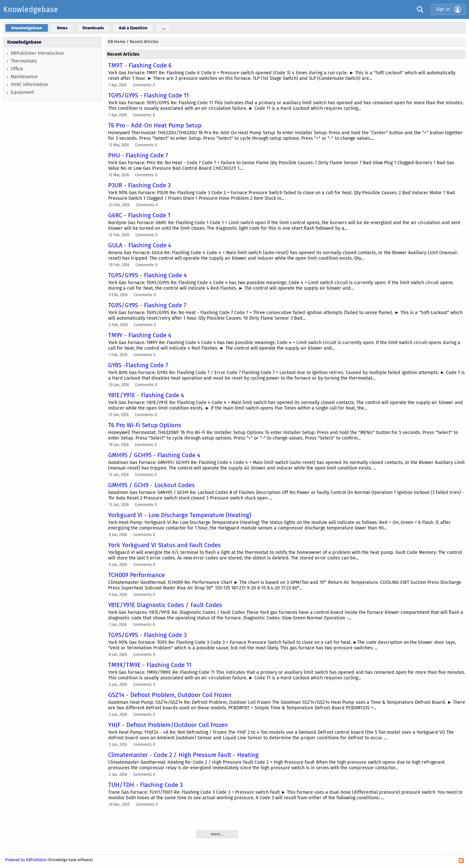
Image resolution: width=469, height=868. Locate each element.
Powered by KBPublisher (26, 860)
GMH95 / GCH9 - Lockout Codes (151, 485)
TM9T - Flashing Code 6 (140, 65)
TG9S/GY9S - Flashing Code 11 (149, 95)
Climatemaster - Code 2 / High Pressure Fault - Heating (183, 755)
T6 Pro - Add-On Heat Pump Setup (155, 125)
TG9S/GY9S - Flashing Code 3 (147, 635)
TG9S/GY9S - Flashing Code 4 (148, 275)
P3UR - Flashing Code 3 (139, 185)
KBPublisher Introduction (37, 53)
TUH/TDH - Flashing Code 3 (145, 785)
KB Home (117, 42)
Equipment (22, 92)
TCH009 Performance (136, 575)
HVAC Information (29, 85)
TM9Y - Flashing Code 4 (140, 335)
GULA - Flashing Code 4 (140, 245)
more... (217, 834)
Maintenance (24, 77)
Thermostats (24, 61)
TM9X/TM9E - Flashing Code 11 (150, 665)
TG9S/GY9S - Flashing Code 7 (147, 305)
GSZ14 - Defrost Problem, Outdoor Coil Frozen (170, 695)
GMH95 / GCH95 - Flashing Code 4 (154, 455)
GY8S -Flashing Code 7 (138, 365)
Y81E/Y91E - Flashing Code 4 (146, 395)
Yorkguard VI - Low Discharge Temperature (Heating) (180, 515)
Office (17, 69)
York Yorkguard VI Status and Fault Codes (164, 545)
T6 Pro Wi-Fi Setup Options (145, 425)
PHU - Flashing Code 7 (138, 155)
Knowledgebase (31, 9)
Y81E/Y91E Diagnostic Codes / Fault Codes (165, 605)
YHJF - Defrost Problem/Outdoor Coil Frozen (168, 725)
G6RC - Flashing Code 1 (139, 215)
